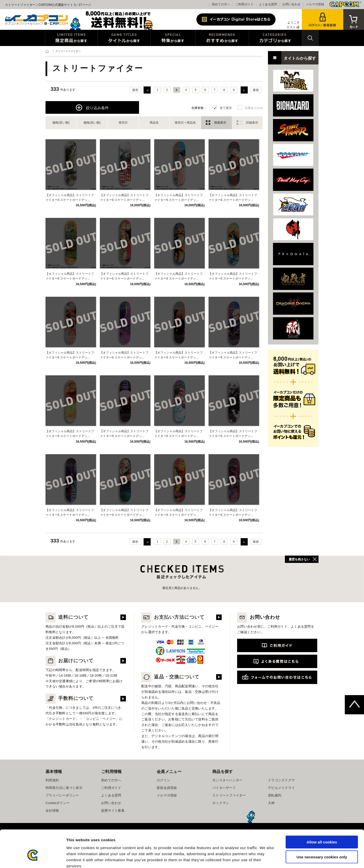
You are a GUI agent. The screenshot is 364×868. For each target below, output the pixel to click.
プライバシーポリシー (62, 795)
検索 (310, 38)
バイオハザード (224, 788)
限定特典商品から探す (71, 38)
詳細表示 (252, 123)
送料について (67, 617)
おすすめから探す (222, 38)
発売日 (123, 123)
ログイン (163, 780)
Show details (265, 858)
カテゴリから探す (275, 38)
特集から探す (173, 38)
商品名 (154, 123)
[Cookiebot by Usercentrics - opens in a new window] (33, 858)
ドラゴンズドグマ (281, 780)
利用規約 (52, 780)
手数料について (70, 698)
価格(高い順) (92, 123)
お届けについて (70, 661)
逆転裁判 (275, 795)
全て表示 (226, 108)
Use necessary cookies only (322, 828)
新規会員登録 (167, 788)
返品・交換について (170, 677)
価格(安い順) (61, 123)
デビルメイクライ (281, 788)
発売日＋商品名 (185, 123)
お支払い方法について (173, 617)
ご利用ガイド (244, 4)
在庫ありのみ (254, 108)
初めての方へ (221, 4)
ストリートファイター (229, 795)
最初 (135, 90)
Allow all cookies (322, 814)
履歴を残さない (299, 559)
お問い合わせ (291, 4)
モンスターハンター (227, 780)
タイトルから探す (124, 38)
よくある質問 (268, 4)
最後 (256, 90)
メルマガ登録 (315, 4)
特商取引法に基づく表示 (64, 788)
